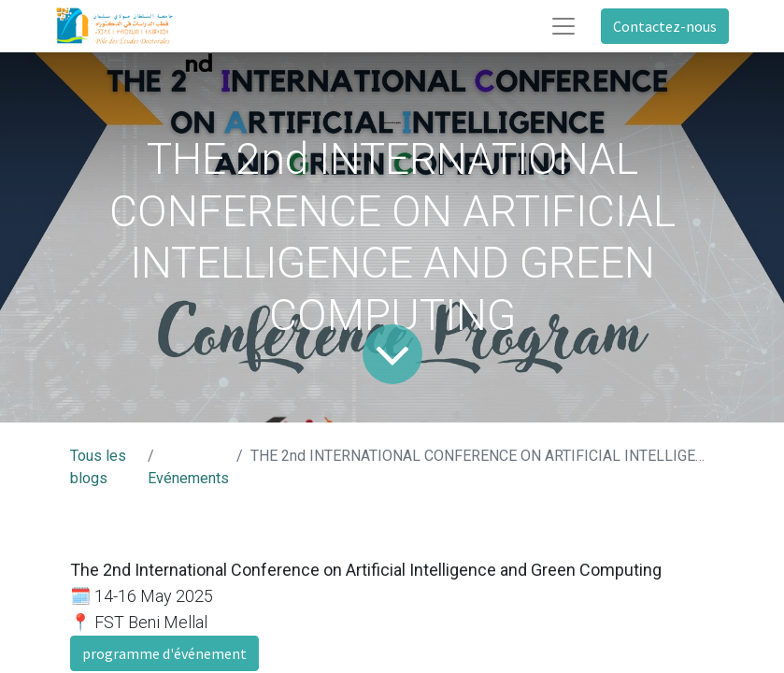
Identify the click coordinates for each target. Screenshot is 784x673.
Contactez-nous (665, 26)
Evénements (188, 478)
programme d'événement (164, 653)
